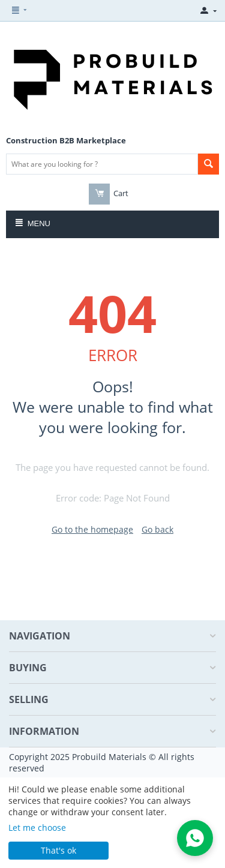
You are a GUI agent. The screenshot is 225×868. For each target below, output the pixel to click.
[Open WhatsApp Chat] (195, 838)
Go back (157, 529)
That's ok (58, 850)
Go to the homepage (92, 529)
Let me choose (37, 828)
